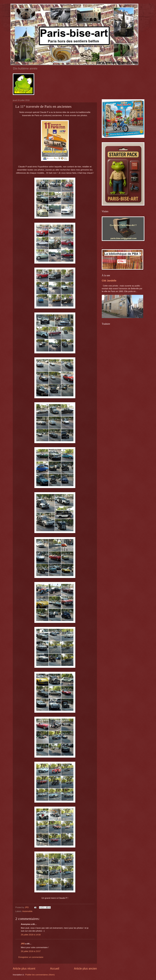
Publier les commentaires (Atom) (40, 975)
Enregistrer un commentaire (31, 957)
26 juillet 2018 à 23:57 (31, 951)
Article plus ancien (85, 969)
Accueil (55, 969)
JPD (23, 944)
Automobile (27, 911)
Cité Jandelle (109, 281)
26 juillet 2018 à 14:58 (31, 935)
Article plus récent (24, 969)
